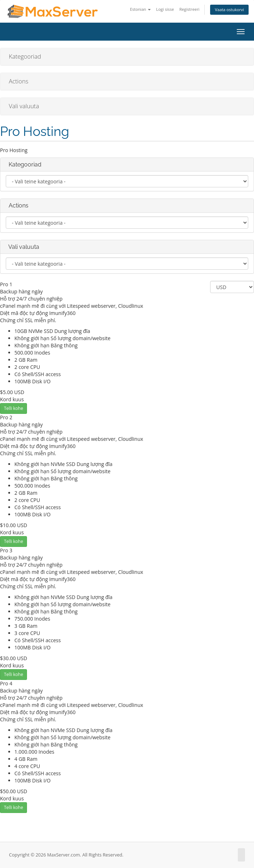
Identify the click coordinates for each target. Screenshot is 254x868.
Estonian (140, 9)
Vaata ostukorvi (229, 10)
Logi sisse (165, 9)
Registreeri (189, 9)
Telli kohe (13, 408)
